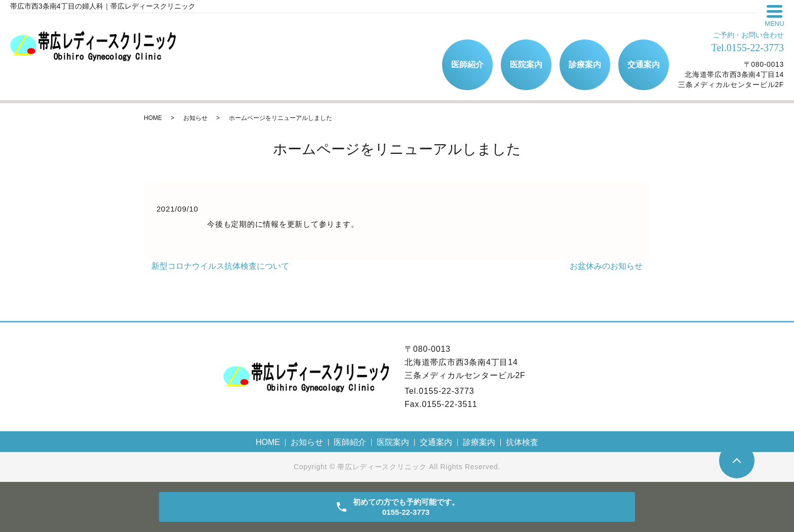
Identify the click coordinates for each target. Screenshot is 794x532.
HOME (153, 118)
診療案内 (585, 65)
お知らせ (195, 118)
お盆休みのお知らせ (606, 266)
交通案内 (644, 65)
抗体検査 (522, 442)
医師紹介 (467, 65)
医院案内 (526, 65)
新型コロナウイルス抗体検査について (220, 266)
